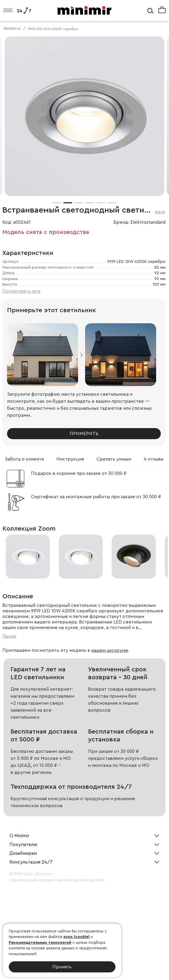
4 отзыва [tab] (153, 459)
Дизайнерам (23, 853)
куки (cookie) (77, 937)
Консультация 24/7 (31, 862)
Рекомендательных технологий (40, 942)
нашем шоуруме (110, 650)
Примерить (84, 434)
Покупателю (23, 845)
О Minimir (19, 836)
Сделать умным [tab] (114, 459)
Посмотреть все (21, 291)
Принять (62, 967)
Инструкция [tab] (70, 459)
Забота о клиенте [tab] (24, 459)
